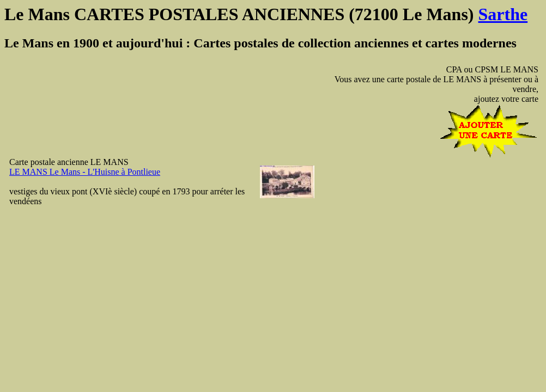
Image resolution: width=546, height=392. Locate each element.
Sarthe (503, 14)
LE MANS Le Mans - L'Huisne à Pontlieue (85, 172)
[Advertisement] (506, 233)
